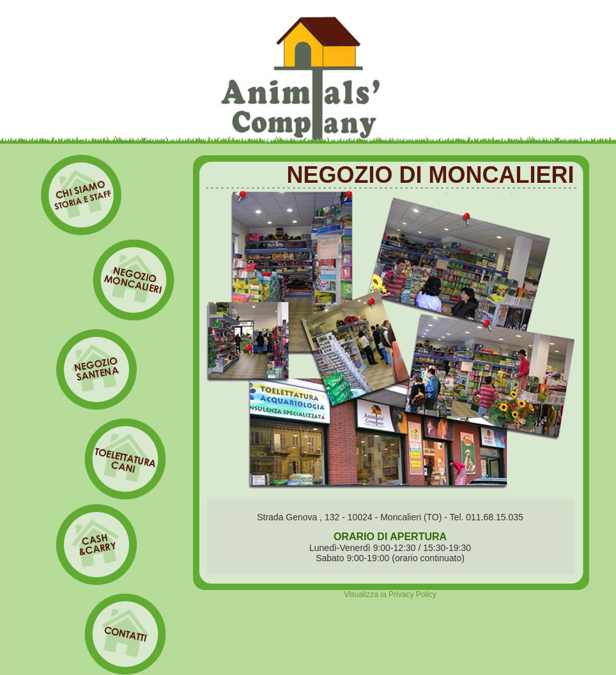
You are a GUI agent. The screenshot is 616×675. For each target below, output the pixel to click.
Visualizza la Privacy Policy (390, 594)
